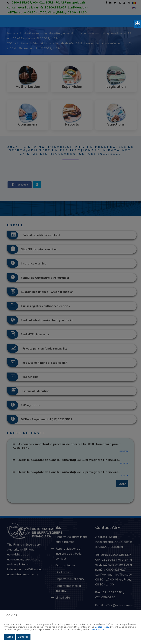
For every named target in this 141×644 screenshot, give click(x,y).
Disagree (23, 637)
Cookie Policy (102, 627)
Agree (9, 637)
